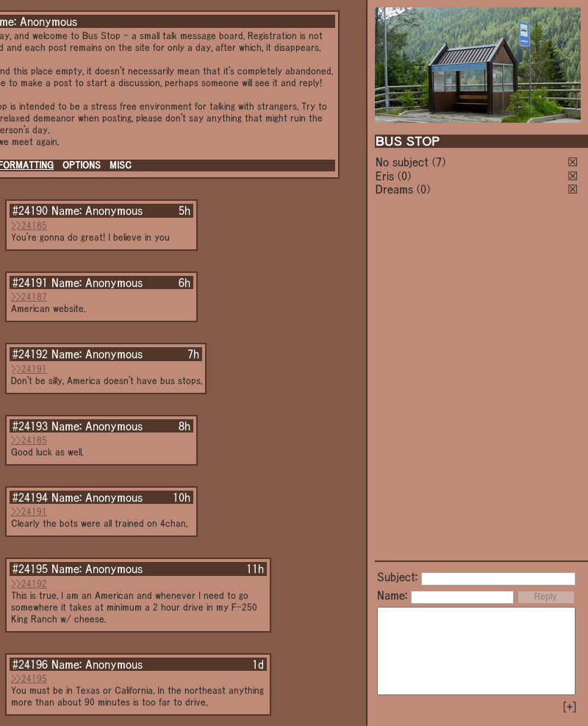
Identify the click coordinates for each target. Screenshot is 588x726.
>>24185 (29, 225)
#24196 (30, 664)
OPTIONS (82, 165)
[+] (570, 707)
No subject (404, 162)
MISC (121, 165)
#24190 (30, 210)
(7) (439, 162)
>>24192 (29, 584)
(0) (404, 176)
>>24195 (29, 679)
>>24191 (29, 369)
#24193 (30, 426)
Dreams (394, 189)
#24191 (30, 282)
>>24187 (29, 297)
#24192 (30, 354)
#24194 (30, 497)
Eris (385, 176)
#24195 (30, 569)
